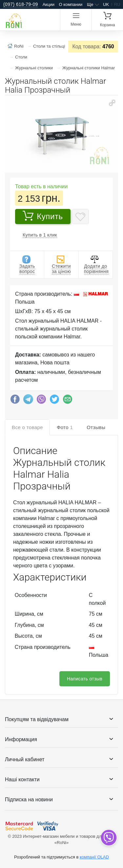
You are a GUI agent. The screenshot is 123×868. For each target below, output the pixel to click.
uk (106, 4)
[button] (112, 103)
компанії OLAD (94, 857)
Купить (43, 216)
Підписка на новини (29, 799)
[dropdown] (108, 838)
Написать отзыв (85, 679)
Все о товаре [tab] (27, 427)
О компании (71, 4)
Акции (49, 4)
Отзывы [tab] (96, 427)
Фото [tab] (65, 427)
